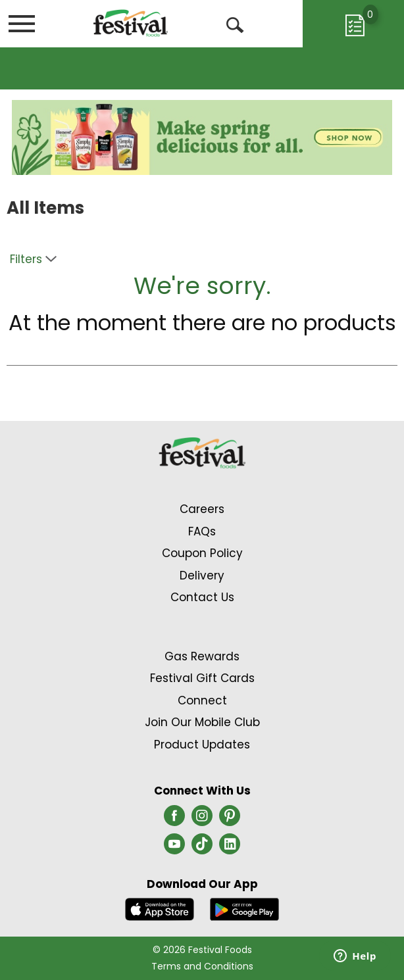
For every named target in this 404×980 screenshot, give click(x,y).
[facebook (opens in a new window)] (174, 820)
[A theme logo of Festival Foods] (131, 23)
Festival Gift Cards (202, 678)
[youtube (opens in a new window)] (174, 848)
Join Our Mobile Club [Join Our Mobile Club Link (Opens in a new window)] (202, 722)
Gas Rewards (202, 656)
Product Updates (202, 745)
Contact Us (202, 597)
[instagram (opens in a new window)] (202, 820)
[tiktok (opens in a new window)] (202, 848)
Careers (202, 509)
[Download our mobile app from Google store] (244, 909)
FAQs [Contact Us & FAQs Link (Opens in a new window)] (202, 531)
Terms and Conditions (202, 966)
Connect (202, 700)
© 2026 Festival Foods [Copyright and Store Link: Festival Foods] (202, 950)
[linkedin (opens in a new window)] (230, 848)
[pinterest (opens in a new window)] (230, 820)
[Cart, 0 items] (353, 24)
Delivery (202, 576)
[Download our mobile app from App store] (160, 909)
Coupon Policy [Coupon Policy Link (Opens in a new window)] (202, 553)
